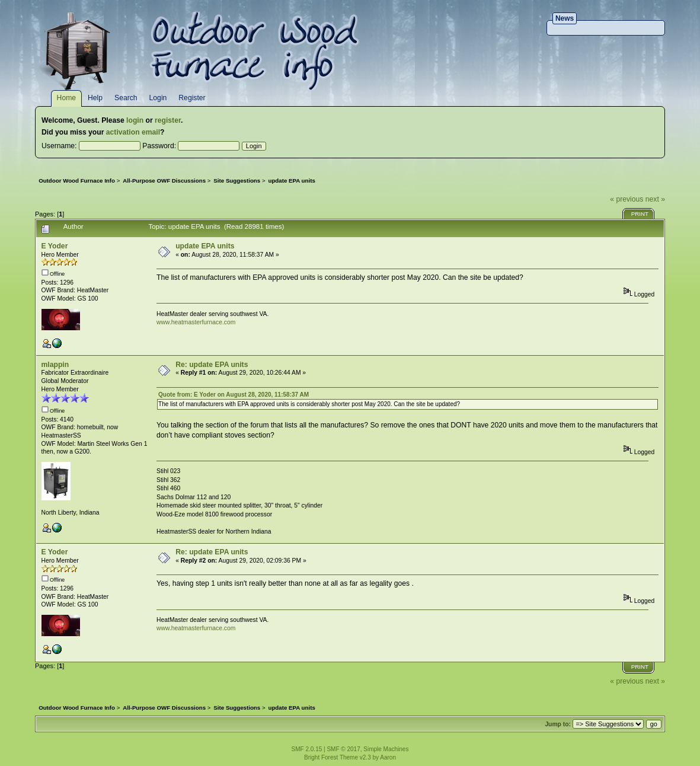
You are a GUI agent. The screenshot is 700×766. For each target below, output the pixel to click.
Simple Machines (386, 749)
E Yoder (55, 246)
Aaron (388, 757)
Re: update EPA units (212, 365)
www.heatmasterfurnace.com (196, 322)
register (168, 120)
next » (655, 199)
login (135, 120)
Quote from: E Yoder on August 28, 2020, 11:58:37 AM (234, 395)
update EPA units (205, 246)
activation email (133, 132)
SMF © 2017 (343, 749)
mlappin (55, 365)
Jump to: (558, 724)
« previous (627, 199)
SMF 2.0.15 (307, 749)
